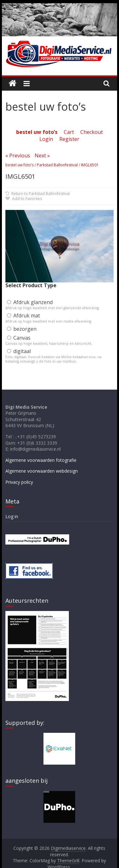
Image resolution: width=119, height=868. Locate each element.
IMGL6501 (90, 165)
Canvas (19, 338)
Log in (12, 516)
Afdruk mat (23, 316)
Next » (42, 156)
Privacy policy (19, 482)
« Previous (18, 156)
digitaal (19, 351)
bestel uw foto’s (20, 165)
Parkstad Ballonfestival (57, 165)
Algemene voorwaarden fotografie (41, 460)
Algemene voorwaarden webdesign (42, 471)
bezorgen (22, 329)
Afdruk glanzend (30, 302)
